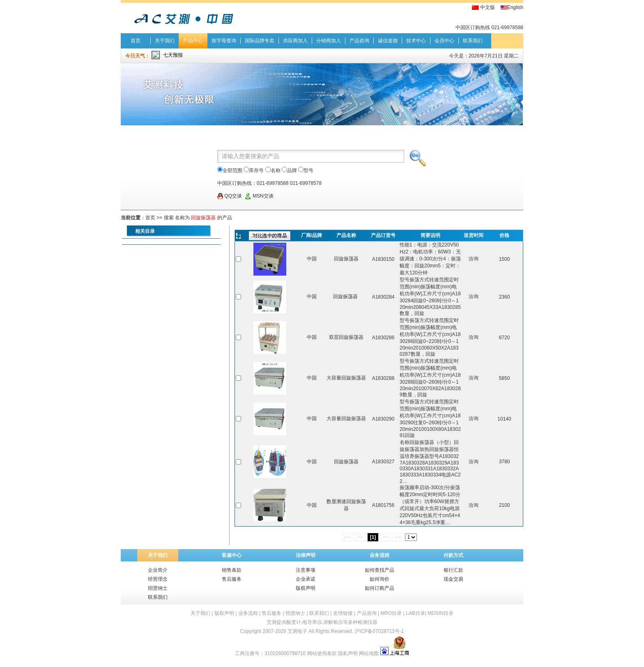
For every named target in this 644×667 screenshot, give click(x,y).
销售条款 (232, 570)
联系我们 (473, 41)
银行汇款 (453, 570)
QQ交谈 (230, 196)
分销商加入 (329, 41)
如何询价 (379, 579)
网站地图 (369, 653)
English (515, 7)
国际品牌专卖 (260, 41)
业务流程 (379, 555)
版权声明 (306, 588)
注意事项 (306, 570)
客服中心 (232, 555)
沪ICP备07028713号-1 (379, 631)
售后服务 (232, 579)
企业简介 (158, 570)
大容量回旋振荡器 (346, 378)
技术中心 (416, 41)
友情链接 (343, 613)
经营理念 (158, 579)
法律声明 (306, 555)
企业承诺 (306, 579)
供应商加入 (295, 41)
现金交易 (453, 579)
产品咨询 (359, 41)
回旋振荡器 (346, 259)
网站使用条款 (322, 653)
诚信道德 (388, 41)
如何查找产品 (379, 570)
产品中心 (193, 41)
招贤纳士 (158, 588)
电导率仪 (312, 622)
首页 (136, 41)
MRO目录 (391, 613)
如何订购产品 (379, 588)
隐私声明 (348, 653)
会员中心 (444, 41)
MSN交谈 (259, 196)
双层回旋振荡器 (346, 337)
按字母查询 (224, 41)
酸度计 (294, 622)
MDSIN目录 (440, 613)
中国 (312, 259)
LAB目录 (415, 613)
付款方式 (453, 555)
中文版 (488, 7)
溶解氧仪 (333, 622)
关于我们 (165, 41)
